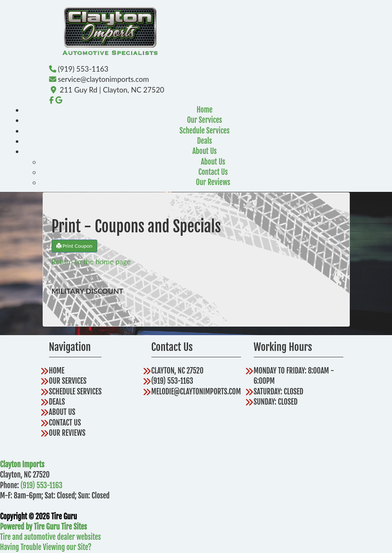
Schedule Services (205, 131)
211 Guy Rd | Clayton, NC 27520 (112, 90)
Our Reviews (213, 182)
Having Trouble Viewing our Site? (46, 547)
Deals (205, 141)
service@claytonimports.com (103, 79)
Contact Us (213, 172)
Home (205, 110)
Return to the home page (91, 262)
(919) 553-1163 (83, 69)
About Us (205, 151)
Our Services (204, 120)
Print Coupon (74, 246)
